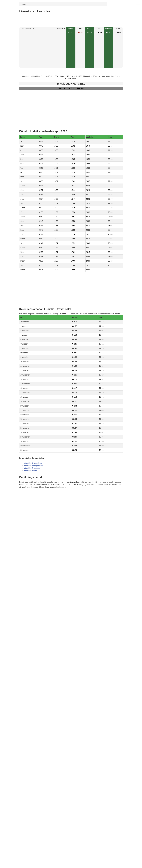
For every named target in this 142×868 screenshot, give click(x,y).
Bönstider (32, 493)
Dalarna (24, 4)
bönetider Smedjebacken (34, 466)
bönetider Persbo (30, 471)
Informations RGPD (27, 498)
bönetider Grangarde (32, 468)
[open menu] (138, 4)
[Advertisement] (43, 49)
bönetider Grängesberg (33, 463)
